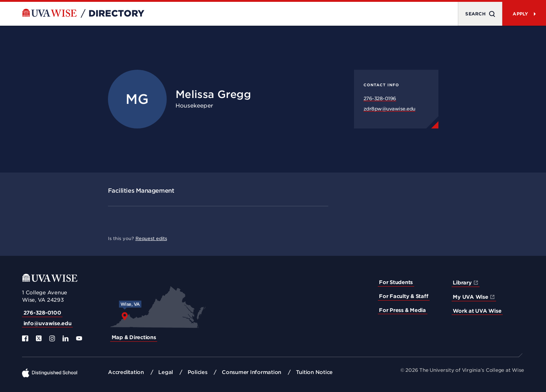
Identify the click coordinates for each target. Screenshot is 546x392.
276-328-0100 (42, 313)
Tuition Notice (314, 372)
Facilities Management (141, 191)
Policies (198, 372)
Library (462, 283)
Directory (116, 14)
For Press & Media (402, 310)
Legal (166, 372)
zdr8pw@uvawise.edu (389, 109)
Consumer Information (252, 372)
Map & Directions (134, 337)
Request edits (151, 238)
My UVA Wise (470, 297)
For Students (396, 282)
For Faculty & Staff (404, 296)
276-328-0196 (380, 99)
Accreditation (126, 372)
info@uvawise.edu (48, 323)
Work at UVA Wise (477, 311)
